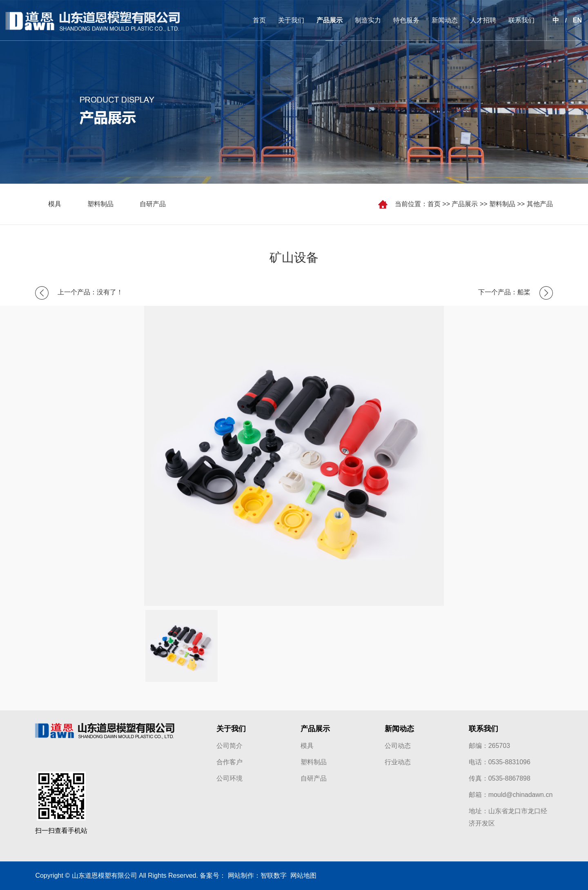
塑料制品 (502, 204)
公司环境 (229, 778)
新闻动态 (445, 20)
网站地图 (302, 876)
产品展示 (330, 20)
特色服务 (406, 20)
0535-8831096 (509, 762)
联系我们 (521, 20)
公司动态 (398, 746)
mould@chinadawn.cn (521, 795)
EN (577, 20)
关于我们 (291, 20)
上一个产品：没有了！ (90, 292)
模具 (55, 204)
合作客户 (229, 762)
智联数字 (274, 876)
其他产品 (540, 204)
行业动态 (398, 762)
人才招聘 (483, 20)
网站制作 (241, 876)
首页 (259, 20)
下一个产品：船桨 (504, 292)
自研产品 (153, 204)
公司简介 (229, 746)
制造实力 (368, 20)
